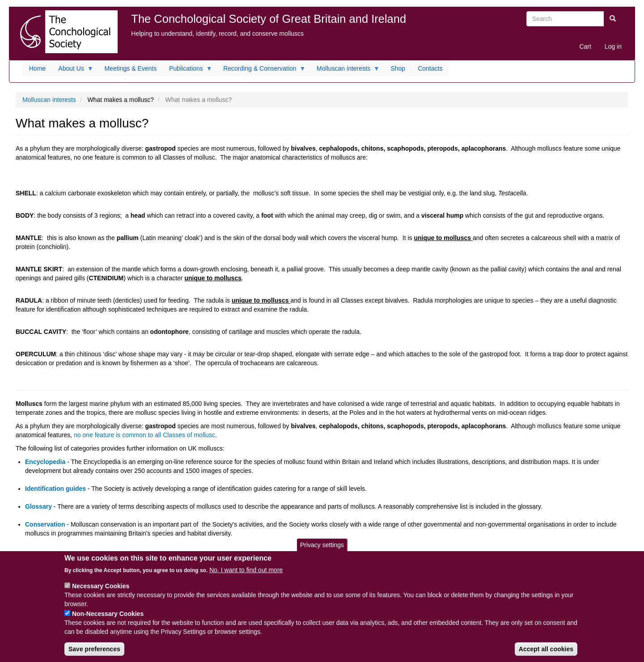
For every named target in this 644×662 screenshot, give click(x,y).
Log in (613, 46)
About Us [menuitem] (73, 71)
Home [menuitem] (37, 68)
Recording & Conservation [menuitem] (261, 71)
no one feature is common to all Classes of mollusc (144, 435)
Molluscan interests (49, 100)
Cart (585, 46)
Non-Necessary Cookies (108, 620)
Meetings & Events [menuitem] (130, 68)
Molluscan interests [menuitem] (345, 71)
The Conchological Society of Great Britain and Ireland (269, 19)
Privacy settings (322, 551)
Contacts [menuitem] (430, 68)
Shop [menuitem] (398, 68)
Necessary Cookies (101, 592)
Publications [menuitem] (188, 71)
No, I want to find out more (246, 576)
